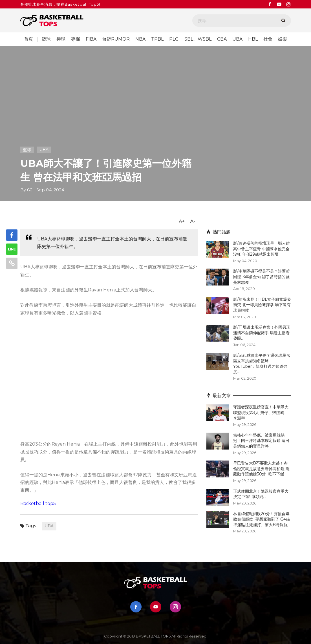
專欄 (76, 39)
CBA (222, 39)
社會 (268, 39)
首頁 (28, 39)
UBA (237, 39)
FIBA (91, 39)
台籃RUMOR (116, 39)
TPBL (157, 39)
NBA (140, 39)
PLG (174, 39)
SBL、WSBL (198, 39)
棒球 (61, 39)
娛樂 (283, 39)
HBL (253, 39)
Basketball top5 (38, 504)
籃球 (46, 39)
